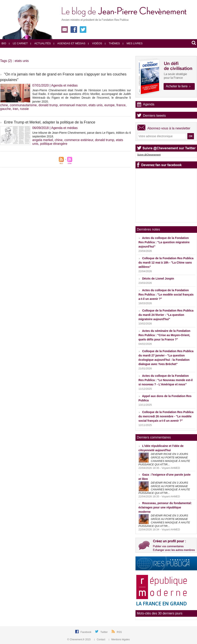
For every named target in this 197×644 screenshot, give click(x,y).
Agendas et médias (70, 43)
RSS (119, 632)
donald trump (48, 105)
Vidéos (95, 43)
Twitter (104, 632)
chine (4, 105)
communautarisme (23, 105)
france (121, 105)
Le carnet (18, 43)
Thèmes (112, 43)
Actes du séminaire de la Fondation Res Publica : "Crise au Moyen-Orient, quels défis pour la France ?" (165, 335)
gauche (6, 109)
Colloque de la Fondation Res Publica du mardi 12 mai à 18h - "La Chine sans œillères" (166, 263)
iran (15, 109)
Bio (4, 43)
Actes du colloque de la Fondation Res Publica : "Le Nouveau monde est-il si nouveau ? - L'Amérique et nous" (166, 380)
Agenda (149, 104)
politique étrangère (54, 144)
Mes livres (133, 43)
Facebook (86, 632)
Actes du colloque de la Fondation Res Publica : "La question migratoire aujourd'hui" (164, 242)
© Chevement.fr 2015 (79, 639)
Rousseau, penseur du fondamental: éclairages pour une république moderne (165, 507)
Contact (100, 639)
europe (109, 105)
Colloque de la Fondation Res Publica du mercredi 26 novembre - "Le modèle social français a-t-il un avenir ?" (166, 416)
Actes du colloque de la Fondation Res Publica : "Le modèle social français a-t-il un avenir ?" (166, 295)
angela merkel (43, 140)
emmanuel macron (73, 105)
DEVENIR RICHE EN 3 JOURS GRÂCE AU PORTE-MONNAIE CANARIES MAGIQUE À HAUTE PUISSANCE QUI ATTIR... (164, 459)
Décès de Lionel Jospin (158, 279)
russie (24, 109)
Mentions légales (119, 639)
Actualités (41, 43)
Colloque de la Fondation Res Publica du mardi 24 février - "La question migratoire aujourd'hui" (166, 315)
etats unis (96, 105)
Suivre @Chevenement (149, 155)
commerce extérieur (79, 140)
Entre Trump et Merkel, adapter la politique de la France (50, 122)
